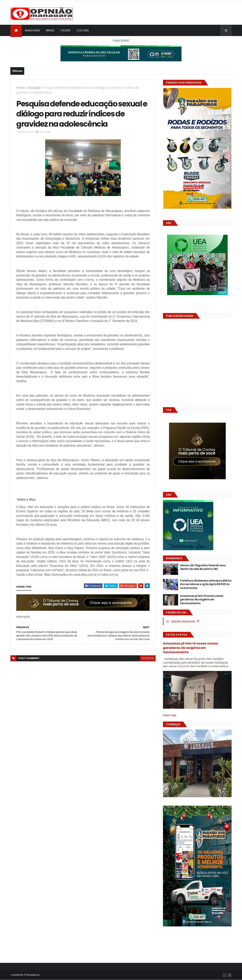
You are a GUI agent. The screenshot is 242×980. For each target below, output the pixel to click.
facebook (148, 658)
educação (34, 88)
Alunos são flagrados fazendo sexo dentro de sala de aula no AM (203, 567)
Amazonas (32, 30)
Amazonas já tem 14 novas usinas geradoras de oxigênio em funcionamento (202, 600)
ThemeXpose (32, 975)
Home (21, 88)
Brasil (50, 30)
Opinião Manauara (183, 621)
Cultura (83, 30)
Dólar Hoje (170, 715)
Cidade (66, 30)
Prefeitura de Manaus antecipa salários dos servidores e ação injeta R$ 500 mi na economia (206, 584)
